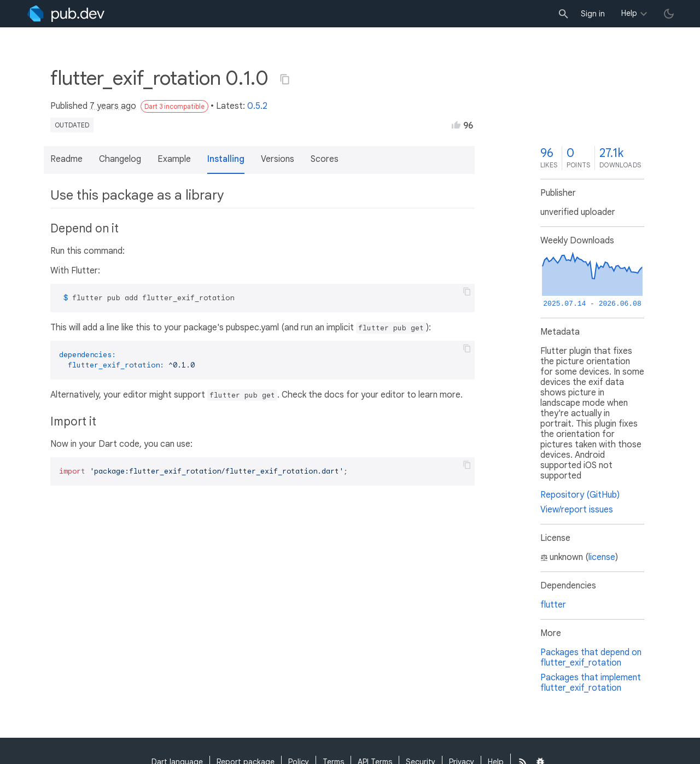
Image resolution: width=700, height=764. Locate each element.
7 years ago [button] (113, 106)
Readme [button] (66, 159)
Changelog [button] (120, 159)
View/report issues (577, 510)
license (602, 557)
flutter (553, 605)
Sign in (593, 14)
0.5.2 (257, 106)
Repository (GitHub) (580, 495)
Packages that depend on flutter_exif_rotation (591, 658)
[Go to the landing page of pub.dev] (66, 14)
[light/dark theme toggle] (669, 14)
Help (629, 13)
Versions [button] (278, 159)
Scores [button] (325, 159)
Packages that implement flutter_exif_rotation (591, 683)
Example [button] (174, 159)
